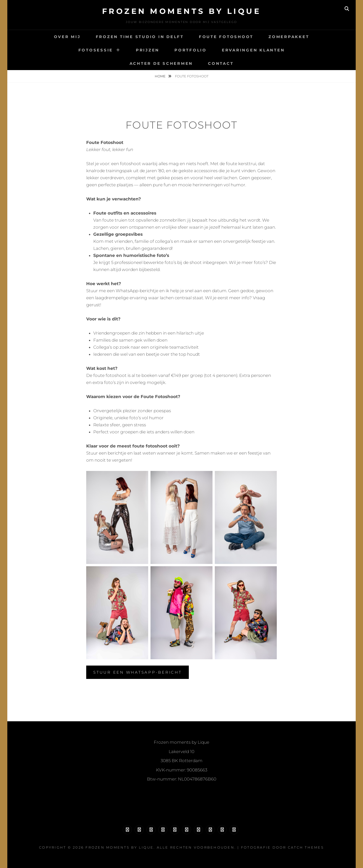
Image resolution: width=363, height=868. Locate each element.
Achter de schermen (161, 63)
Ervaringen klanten (253, 50)
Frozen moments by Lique (182, 11)
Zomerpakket (289, 37)
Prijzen (148, 50)
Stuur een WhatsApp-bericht (138, 672)
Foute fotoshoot (226, 37)
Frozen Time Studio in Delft (140, 37)
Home (161, 76)
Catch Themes (306, 847)
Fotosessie (96, 50)
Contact (221, 63)
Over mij (67, 37)
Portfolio (191, 50)
